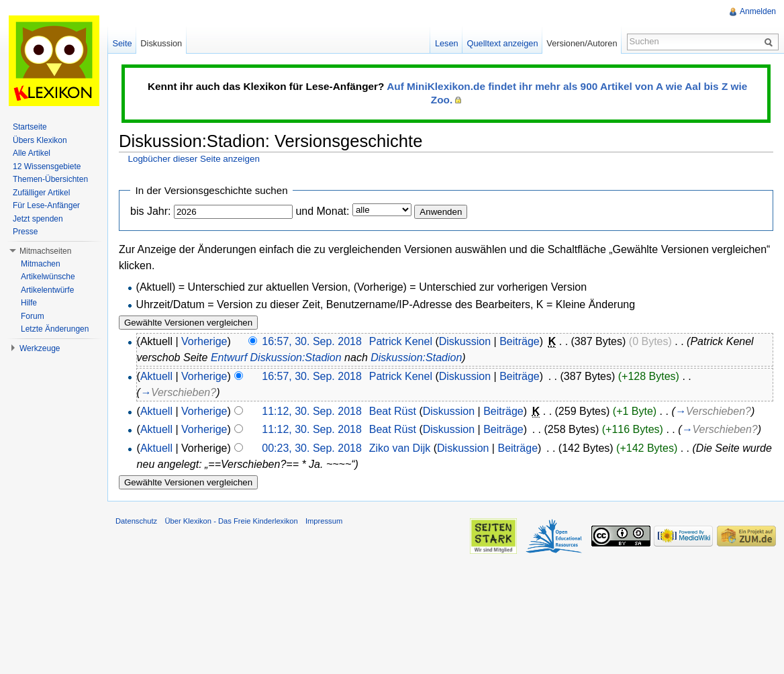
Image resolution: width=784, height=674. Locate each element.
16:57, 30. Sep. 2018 (312, 341)
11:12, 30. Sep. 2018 (312, 411)
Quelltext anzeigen (503, 43)
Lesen (447, 43)
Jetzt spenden (38, 219)
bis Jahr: (150, 211)
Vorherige (204, 341)
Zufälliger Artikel (41, 193)
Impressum (324, 521)
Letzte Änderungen (55, 329)
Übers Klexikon (40, 140)
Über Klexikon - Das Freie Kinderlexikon (231, 521)
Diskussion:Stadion (416, 357)
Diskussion (465, 341)
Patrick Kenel (401, 341)
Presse (25, 232)
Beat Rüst (393, 411)
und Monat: (322, 211)
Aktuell (156, 376)
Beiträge (520, 341)
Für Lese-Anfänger (46, 205)
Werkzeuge (40, 348)
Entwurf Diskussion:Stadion (276, 357)
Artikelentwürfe (47, 290)
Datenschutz (136, 521)
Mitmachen (41, 264)
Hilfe (29, 303)
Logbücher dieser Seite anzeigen (193, 159)
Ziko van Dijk (400, 448)
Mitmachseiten (45, 251)
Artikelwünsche (48, 277)
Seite (122, 43)
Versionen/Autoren (582, 43)
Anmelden (758, 11)
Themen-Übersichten (50, 179)
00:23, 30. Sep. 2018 (312, 448)
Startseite (30, 127)
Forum (33, 316)
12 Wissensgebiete (47, 166)
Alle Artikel (32, 153)
